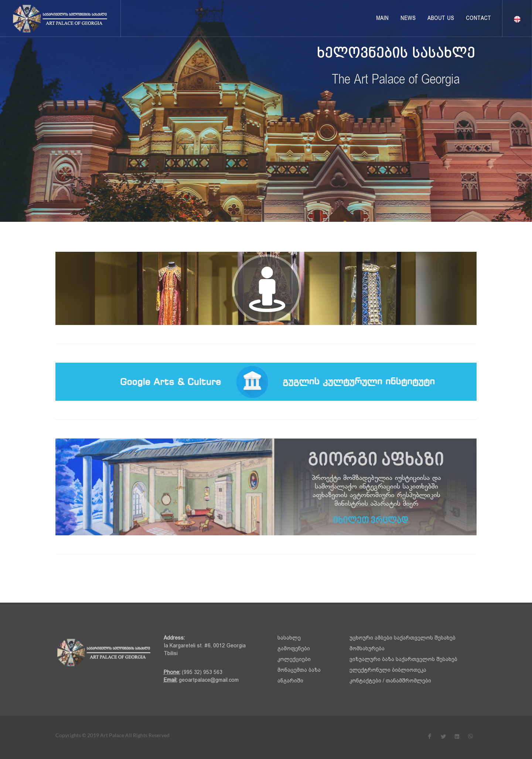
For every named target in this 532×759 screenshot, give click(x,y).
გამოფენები (294, 648)
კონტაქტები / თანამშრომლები (390, 681)
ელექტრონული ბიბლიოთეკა (388, 670)
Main (382, 18)
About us (441, 18)
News (408, 18)
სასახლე (289, 638)
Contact (478, 18)
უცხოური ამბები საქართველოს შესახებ (403, 638)
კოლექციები (294, 659)
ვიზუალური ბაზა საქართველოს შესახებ (403, 659)
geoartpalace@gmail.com (208, 680)
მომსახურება (367, 648)
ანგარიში (290, 681)
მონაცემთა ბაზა (299, 670)
